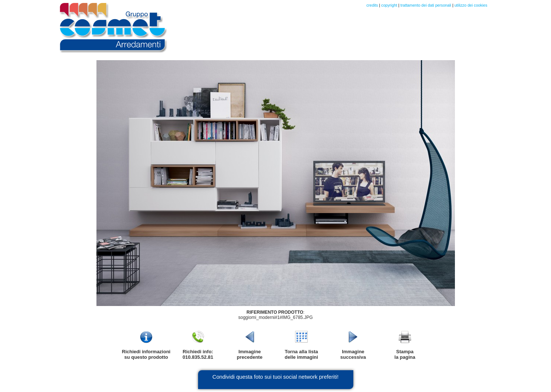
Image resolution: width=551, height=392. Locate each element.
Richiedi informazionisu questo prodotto (146, 352)
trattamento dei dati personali (426, 5)
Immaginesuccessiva (353, 352)
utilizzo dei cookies (471, 5)
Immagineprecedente (250, 352)
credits (372, 5)
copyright (389, 5)
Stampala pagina (405, 352)
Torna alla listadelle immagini (301, 352)
